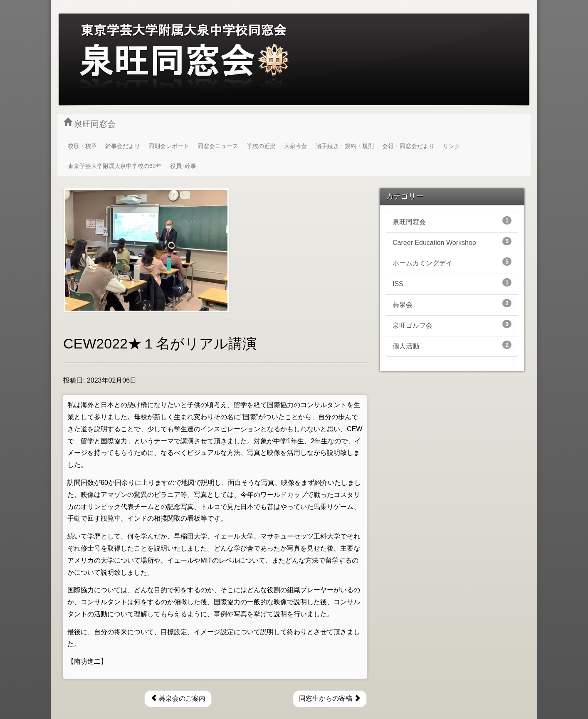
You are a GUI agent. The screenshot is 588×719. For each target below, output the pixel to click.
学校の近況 (261, 146)
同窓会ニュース (218, 146)
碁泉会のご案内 (178, 698)
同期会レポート (169, 146)
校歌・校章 (82, 146)
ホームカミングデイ (452, 262)
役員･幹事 (183, 166)
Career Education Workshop (452, 242)
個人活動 (452, 345)
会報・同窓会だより (408, 146)
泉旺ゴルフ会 (452, 324)
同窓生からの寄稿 (330, 698)
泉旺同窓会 (90, 123)
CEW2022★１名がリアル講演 (160, 343)
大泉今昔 (296, 146)
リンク (452, 146)
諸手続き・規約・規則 (345, 146)
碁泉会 (452, 304)
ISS (452, 283)
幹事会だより (123, 146)
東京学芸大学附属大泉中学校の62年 (115, 166)
